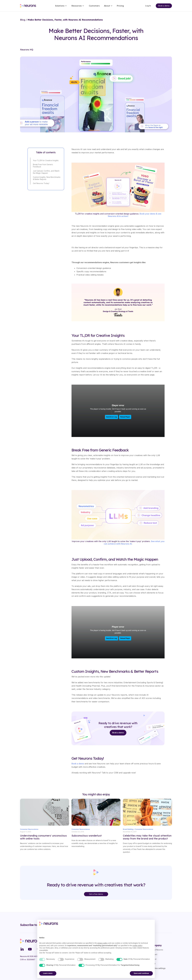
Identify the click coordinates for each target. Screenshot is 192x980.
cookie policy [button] (137, 946)
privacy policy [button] (102, 943)
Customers (94, 6)
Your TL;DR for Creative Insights (46, 160)
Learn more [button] (48, 973)
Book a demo (118, 733)
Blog (23, 20)
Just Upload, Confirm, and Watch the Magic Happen (46, 172)
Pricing (120, 6)
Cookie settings (158, 968)
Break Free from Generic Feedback (43, 166)
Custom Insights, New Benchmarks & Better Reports (47, 178)
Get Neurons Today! (41, 183)
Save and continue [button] (141, 973)
